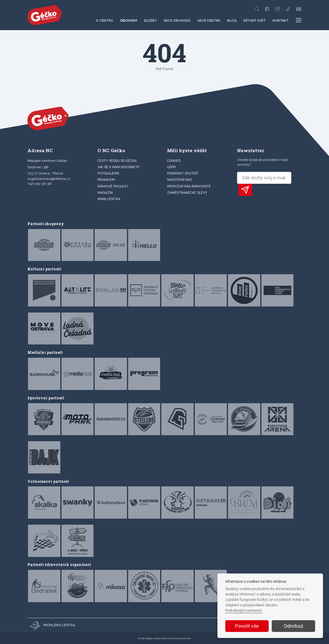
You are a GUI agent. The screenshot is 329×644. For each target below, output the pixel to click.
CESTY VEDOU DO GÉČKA (117, 161)
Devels (187, 639)
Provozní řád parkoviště (189, 186)
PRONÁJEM (106, 180)
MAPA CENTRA (109, 199)
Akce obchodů (177, 20)
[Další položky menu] (299, 20)
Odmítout (293, 626)
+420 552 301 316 (40, 184)
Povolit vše (247, 626)
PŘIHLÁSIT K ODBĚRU (245, 190)
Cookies (174, 161)
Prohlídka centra (53, 625)
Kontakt (281, 20)
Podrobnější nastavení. (244, 611)
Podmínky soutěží (183, 173)
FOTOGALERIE (108, 173)
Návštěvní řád (179, 180)
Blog (232, 20)
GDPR (171, 167)
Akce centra (209, 20)
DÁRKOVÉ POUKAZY (113, 186)
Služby (150, 20)
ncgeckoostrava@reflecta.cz (49, 179)
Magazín (105, 193)
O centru (104, 20)
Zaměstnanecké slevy (187, 193)
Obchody (129, 20)
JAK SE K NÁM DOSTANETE (119, 167)
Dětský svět (255, 20)
